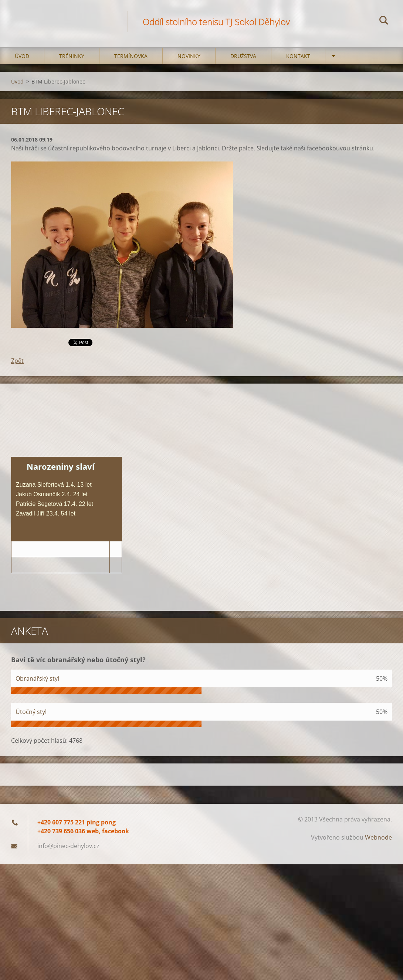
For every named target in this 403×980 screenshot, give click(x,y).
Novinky (189, 56)
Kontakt (298, 56)
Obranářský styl (37, 678)
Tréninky (72, 56)
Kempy (349, 56)
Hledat (384, 21)
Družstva (243, 56)
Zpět (17, 361)
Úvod (22, 56)
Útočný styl (31, 712)
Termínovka (131, 56)
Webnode (378, 837)
